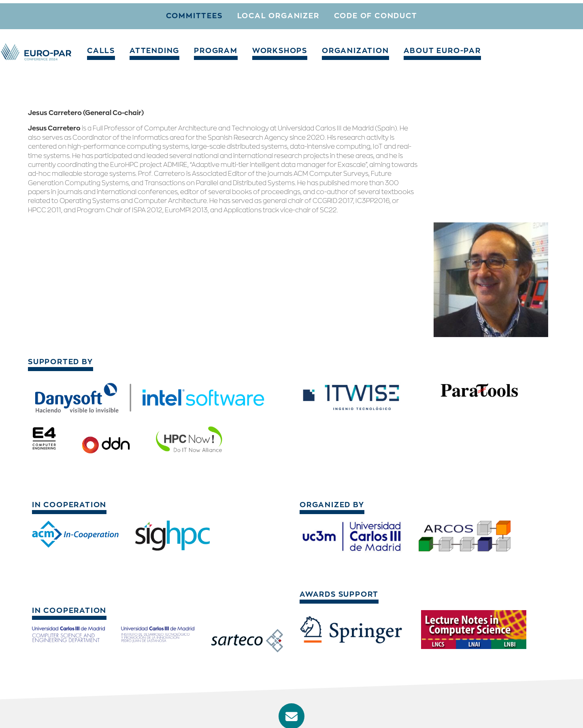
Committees (194, 42)
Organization (353, 14)
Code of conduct (376, 42)
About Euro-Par (427, 14)
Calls (138, 14)
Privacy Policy (529, 713)
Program (233, 14)
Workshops (288, 14)
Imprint (487, 713)
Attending (182, 14)
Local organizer (278, 42)
